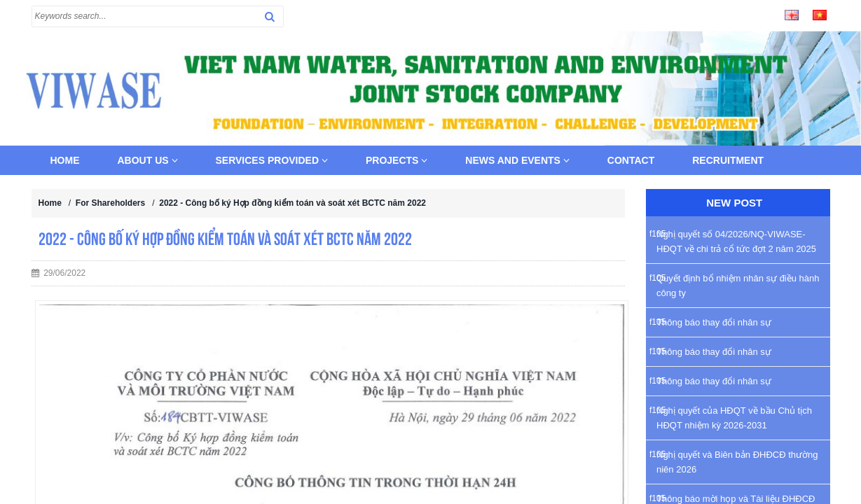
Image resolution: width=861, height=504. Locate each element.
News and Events (517, 160)
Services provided (272, 160)
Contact (631, 160)
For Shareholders (110, 203)
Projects (397, 160)
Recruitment (728, 160)
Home (65, 160)
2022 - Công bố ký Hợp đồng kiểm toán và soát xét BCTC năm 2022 (292, 203)
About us (148, 160)
